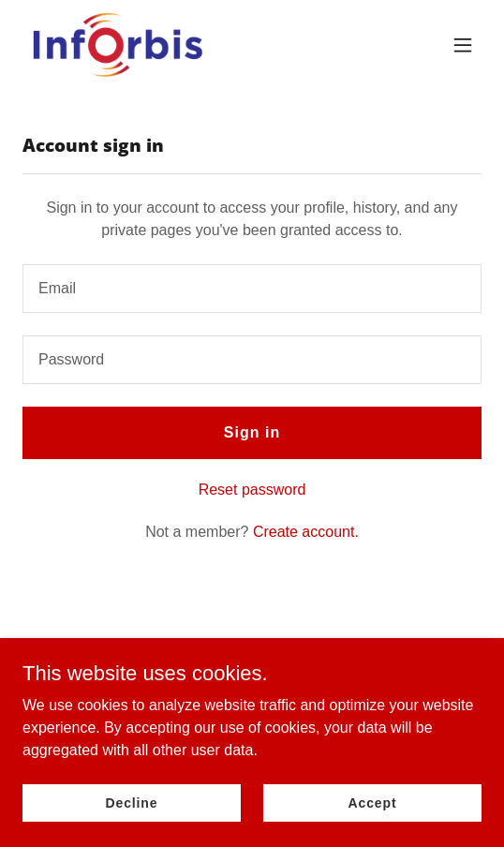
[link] (117, 45)
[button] (463, 45)
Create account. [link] (306, 532)
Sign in (252, 432)
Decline (132, 802)
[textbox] (252, 289)
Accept (373, 802)
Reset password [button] (252, 490)
